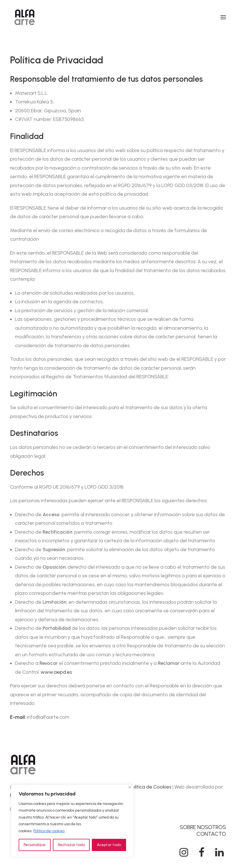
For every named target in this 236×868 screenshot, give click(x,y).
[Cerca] (130, 787)
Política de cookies (49, 831)
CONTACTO (211, 834)
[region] (72, 821)
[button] (223, 17)
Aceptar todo (109, 845)
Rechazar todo (71, 845)
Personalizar (35, 845)
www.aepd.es (56, 672)
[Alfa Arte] (25, 17)
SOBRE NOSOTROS (203, 827)
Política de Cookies (151, 787)
